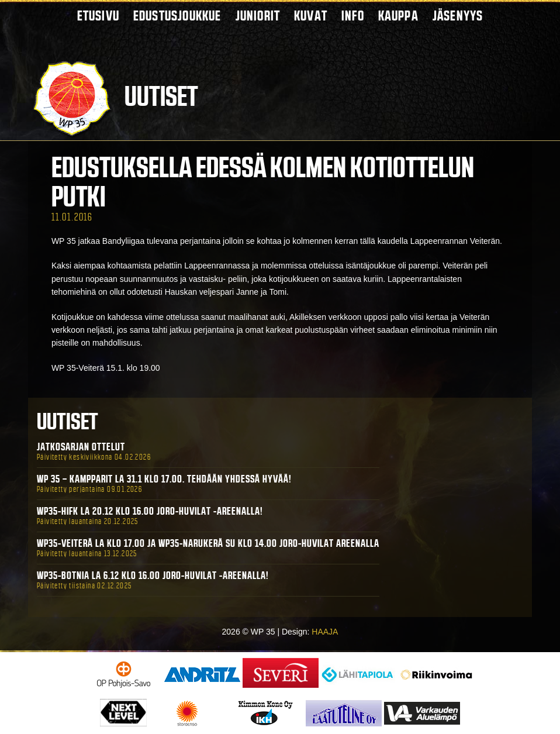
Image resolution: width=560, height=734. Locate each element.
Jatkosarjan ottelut (81, 447)
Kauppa (398, 15)
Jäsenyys (458, 15)
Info (353, 15)
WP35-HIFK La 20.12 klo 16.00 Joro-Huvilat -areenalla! (150, 511)
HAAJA (325, 632)
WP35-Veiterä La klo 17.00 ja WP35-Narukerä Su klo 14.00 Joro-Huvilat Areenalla (208, 543)
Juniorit (258, 15)
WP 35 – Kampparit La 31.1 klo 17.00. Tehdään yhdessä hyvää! (164, 479)
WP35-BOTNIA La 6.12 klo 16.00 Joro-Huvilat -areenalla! (153, 576)
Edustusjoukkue (177, 15)
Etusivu (98, 15)
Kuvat (311, 15)
